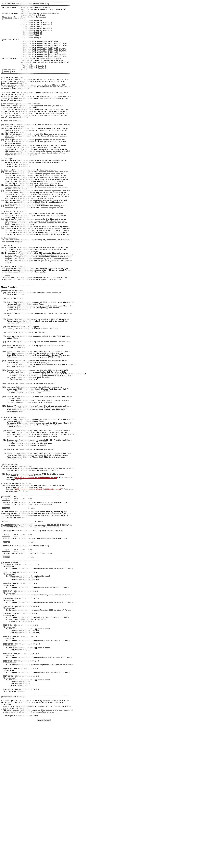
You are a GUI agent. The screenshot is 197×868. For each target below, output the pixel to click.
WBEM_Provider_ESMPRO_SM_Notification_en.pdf (36, 573)
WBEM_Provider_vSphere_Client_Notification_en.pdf (38, 587)
